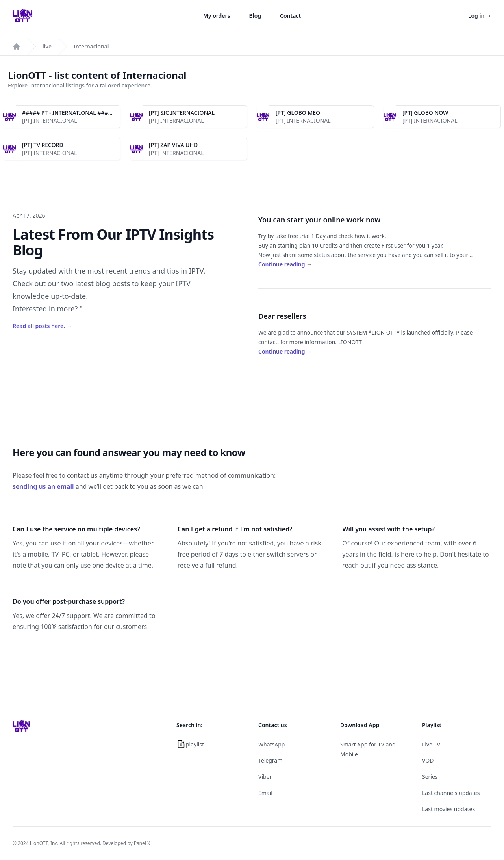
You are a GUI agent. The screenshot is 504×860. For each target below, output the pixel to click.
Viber (265, 777)
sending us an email (43, 486)
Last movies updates (448, 809)
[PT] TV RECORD (43, 145)
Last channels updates (451, 793)
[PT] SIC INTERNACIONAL (182, 113)
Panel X (142, 843)
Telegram (270, 760)
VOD (428, 760)
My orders (217, 16)
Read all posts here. (42, 326)
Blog (255, 16)
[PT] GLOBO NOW (425, 113)
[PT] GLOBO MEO (298, 113)
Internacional (91, 46)
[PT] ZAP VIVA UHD (173, 145)
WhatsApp (271, 744)
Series (430, 777)
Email (265, 793)
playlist (195, 744)
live (47, 46)
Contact (290, 16)
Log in (480, 16)
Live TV (431, 744)
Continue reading (285, 264)
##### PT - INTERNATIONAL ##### (69, 113)
